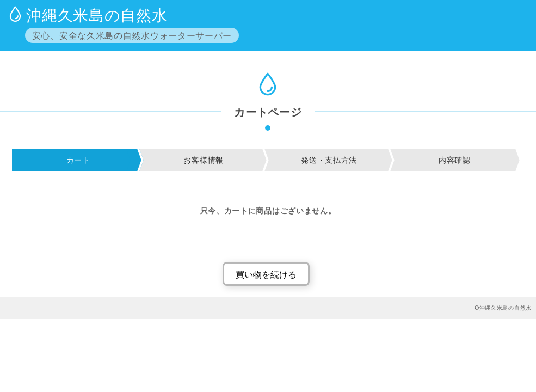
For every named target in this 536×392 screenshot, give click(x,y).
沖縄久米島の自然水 (97, 15)
